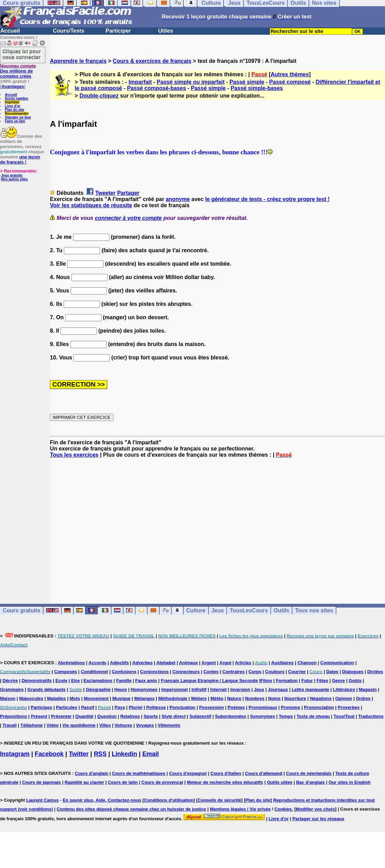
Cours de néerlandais (309, 773)
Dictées (375, 672)
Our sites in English (350, 782)
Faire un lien (15, 121)
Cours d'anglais (92, 773)
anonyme (178, 199)
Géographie (98, 689)
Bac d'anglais (310, 782)
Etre (75, 681)
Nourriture (295, 698)
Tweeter (105, 193)
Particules (67, 707)
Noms (274, 698)
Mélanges (144, 698)
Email (151, 754)
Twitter (79, 754)
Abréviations (71, 663)
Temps (286, 716)
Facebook (49, 754)
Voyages (145, 725)
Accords (97, 663)
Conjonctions (155, 672)
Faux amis (146, 681)
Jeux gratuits (12, 175)
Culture (196, 610)
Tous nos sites (314, 610)
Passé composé (290, 82)
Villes (105, 725)
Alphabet (166, 663)
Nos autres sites (14, 179)
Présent (39, 716)
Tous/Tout (344, 716)
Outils (281, 610)
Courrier (297, 672)
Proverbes (349, 707)
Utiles (166, 31)
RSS (100, 754)
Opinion (344, 698)
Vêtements (169, 725)
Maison (8, 698)
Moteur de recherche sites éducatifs (225, 782)
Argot (225, 663)
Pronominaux (263, 707)
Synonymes (262, 716)
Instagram (15, 754)
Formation (287, 681)
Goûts (355, 681)
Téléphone (31, 725)
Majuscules (31, 698)
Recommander (17, 114)
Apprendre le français (78, 61)
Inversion (240, 689)
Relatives (130, 716)
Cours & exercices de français (152, 61)
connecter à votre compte (128, 218)
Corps (255, 672)
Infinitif (199, 689)
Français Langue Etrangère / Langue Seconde (209, 681)
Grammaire (12, 689)
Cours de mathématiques (139, 773)
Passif (88, 707)
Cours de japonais (41, 782)
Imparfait (140, 82)
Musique (122, 698)
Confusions (124, 672)
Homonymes (144, 689)
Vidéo (52, 725)
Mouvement (96, 698)
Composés (66, 672)
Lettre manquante (311, 689)
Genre (339, 681)
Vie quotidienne (79, 725)
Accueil (10, 31)
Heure (121, 689)
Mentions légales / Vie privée (240, 809)
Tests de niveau (313, 716)
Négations (321, 698)
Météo (217, 698)
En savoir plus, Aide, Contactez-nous (102, 800)
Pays (120, 707)
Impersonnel (174, 689)
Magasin (368, 689)
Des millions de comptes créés (18, 71)
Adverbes (142, 663)
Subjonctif (200, 716)
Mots (75, 698)
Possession (211, 707)
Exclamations (98, 681)
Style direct (174, 716)
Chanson (307, 663)
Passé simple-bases (257, 88)
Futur (307, 681)
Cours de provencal (162, 782)
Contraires (234, 672)
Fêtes (322, 681)
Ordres (363, 698)
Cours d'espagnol (188, 773)
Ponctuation (182, 707)
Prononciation (319, 707)
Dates (332, 672)
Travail (9, 725)
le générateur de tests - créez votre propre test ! (267, 199)
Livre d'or (13, 106)
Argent (209, 663)
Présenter (61, 716)
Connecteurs (186, 672)
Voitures (123, 725)
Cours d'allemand (264, 773)
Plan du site (14, 110)
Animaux (189, 663)
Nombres (255, 698)
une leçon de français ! (20, 159)
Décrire (10, 681)
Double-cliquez (99, 96)
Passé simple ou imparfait (191, 82)
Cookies (283, 809)
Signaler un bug (18, 117)
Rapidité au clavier (84, 782)
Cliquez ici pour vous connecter (22, 54)
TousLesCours (249, 610)
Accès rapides (16, 98)
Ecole (61, 681)
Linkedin (124, 754)
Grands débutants (47, 689)
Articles (243, 663)
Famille (124, 681)
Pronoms (290, 707)
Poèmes (236, 707)
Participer (118, 31)
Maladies (57, 698)
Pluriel (136, 707)
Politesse (156, 707)
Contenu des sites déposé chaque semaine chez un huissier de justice (131, 809)
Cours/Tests (69, 31)
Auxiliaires (283, 663)
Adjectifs (119, 663)
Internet (219, 689)
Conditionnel (94, 672)
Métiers (199, 698)
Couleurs (275, 672)
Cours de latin (123, 782)
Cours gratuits (21, 610)
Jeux (218, 610)
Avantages (13, 86)
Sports (151, 716)
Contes (211, 672)
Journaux (278, 689)
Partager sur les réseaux (318, 819)
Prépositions (14, 716)
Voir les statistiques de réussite (91, 205)
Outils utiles (279, 782)
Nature (234, 698)
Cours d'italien (226, 773)
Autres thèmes (290, 74)
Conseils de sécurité (219, 800)
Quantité (84, 716)
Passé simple (247, 82)
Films (266, 681)
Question (107, 716)
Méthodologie (173, 698)
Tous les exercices (74, 455)
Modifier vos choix (315, 809)
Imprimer (12, 102)
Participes (42, 707)
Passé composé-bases (156, 88)
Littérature (344, 689)
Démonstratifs (37, 681)
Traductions (371, 716)
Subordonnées (230, 716)
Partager (128, 193)
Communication (337, 663)
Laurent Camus (42, 800)
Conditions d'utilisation (169, 800)
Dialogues (353, 672)
